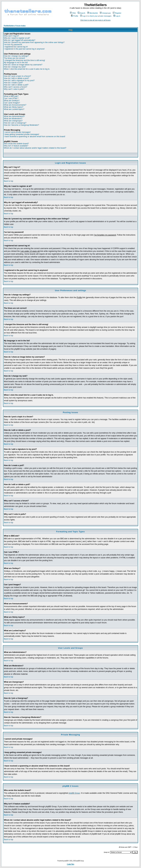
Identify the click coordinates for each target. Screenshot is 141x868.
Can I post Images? (12, 103)
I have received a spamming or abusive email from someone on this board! (35, 137)
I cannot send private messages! (17, 132)
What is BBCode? (11, 96)
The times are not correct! (14, 58)
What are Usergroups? (13, 121)
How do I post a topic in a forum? (17, 76)
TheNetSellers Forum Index (15, 26)
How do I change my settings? (16, 56)
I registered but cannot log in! (16, 47)
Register (117, 13)
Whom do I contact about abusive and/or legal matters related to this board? (35, 148)
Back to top (9, 181)
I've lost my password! (13, 45)
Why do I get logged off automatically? (20, 40)
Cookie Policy (70, 864)
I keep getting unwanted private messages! (21, 134)
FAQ (73, 13)
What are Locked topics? (14, 109)
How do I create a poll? (13, 83)
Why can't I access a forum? (15, 87)
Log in (117, 16)
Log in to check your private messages (96, 16)
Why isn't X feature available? (16, 146)
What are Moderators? (13, 119)
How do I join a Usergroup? (15, 123)
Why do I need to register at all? (17, 38)
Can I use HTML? (11, 98)
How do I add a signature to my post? (19, 80)
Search (81, 13)
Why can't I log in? (11, 36)
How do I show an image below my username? (23, 65)
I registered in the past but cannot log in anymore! (24, 49)
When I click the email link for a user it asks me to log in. (27, 69)
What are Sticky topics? (14, 107)
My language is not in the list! (16, 63)
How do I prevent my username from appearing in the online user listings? (34, 42)
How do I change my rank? (15, 67)
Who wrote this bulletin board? (16, 144)
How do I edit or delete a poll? (16, 85)
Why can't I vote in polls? (14, 89)
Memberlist (93, 13)
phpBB (66, 861)
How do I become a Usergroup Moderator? (21, 125)
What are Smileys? (12, 101)
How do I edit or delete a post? (16, 78)
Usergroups (105, 13)
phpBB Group (74, 793)
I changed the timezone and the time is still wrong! (24, 60)
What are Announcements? (15, 105)
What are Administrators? (14, 116)
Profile (75, 16)
